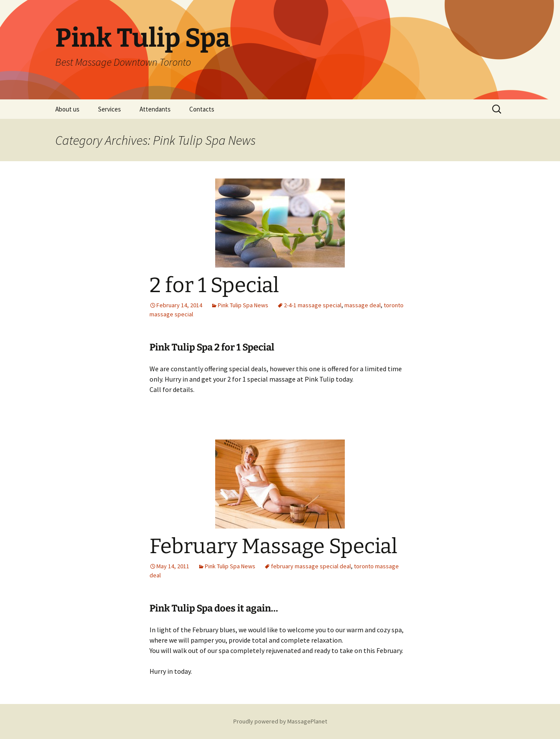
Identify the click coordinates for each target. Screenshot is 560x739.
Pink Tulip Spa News (243, 305)
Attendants (155, 109)
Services (110, 109)
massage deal (363, 305)
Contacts (202, 109)
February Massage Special (274, 546)
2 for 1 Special (214, 285)
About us (67, 109)
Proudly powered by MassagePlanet (280, 721)
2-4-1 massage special (313, 305)
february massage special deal (311, 566)
